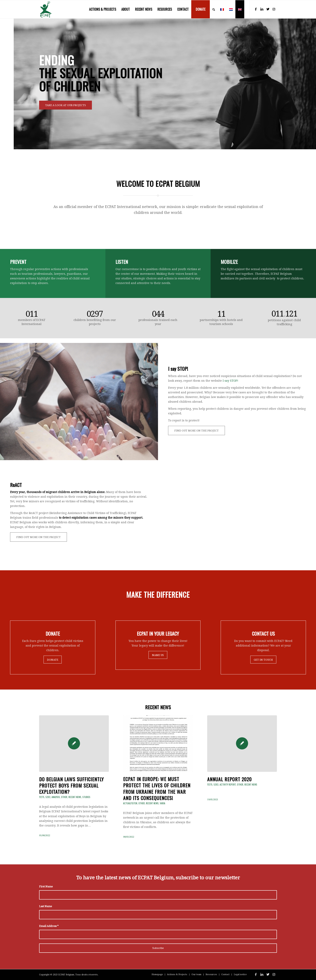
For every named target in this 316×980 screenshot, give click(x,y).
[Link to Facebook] (256, 9)
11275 (42, 797)
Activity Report (228, 785)
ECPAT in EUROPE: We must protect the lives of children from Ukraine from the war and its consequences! (157, 788)
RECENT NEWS (158, 707)
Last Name (46, 906)
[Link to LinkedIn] (262, 9)
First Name (46, 886)
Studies (86, 797)
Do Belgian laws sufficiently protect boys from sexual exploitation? (71, 785)
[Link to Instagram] (274, 9)
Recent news (75, 797)
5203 (48, 797)
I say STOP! (230, 381)
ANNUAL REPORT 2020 (229, 779)
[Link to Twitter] (268, 9)
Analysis (56, 797)
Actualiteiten (130, 803)
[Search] (214, 9)
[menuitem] (103, 9)
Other (64, 797)
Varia (163, 803)
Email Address (49, 926)
